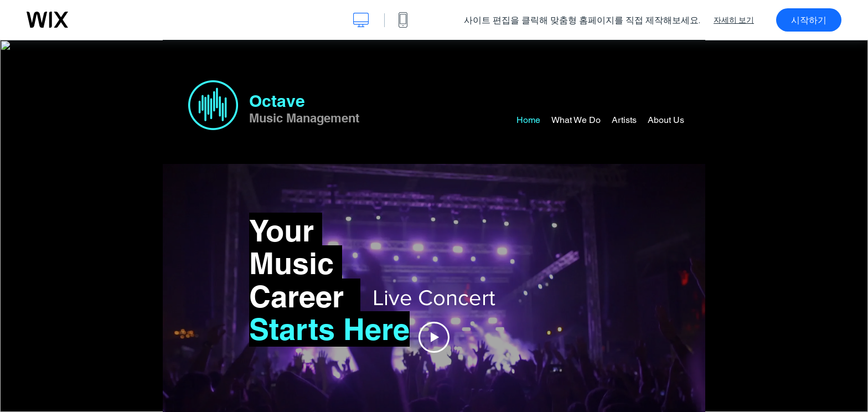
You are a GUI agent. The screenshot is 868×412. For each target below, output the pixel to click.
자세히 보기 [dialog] (734, 20)
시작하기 (809, 20)
